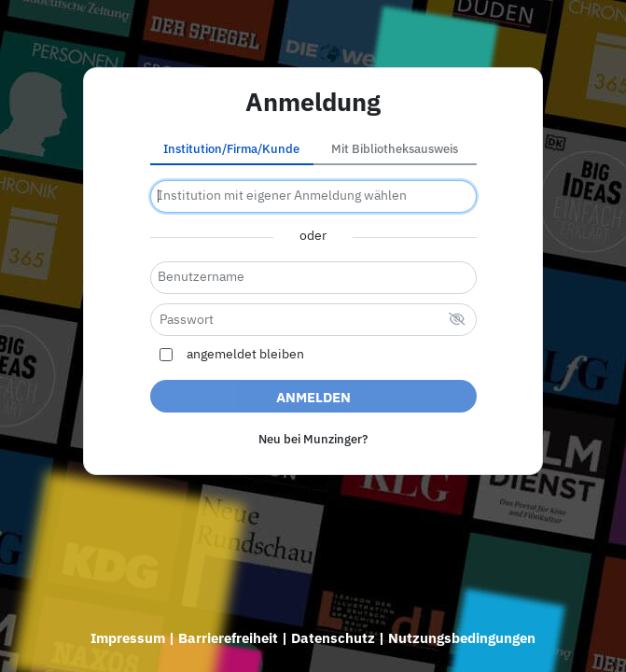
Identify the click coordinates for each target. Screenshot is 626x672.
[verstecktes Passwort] (457, 321)
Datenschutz (333, 638)
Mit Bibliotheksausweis (395, 149)
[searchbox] (313, 196)
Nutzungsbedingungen (462, 638)
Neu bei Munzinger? (313, 439)
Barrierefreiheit (228, 638)
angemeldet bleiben (245, 355)
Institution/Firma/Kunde (231, 149)
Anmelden (313, 397)
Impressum (128, 638)
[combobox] (313, 196)
